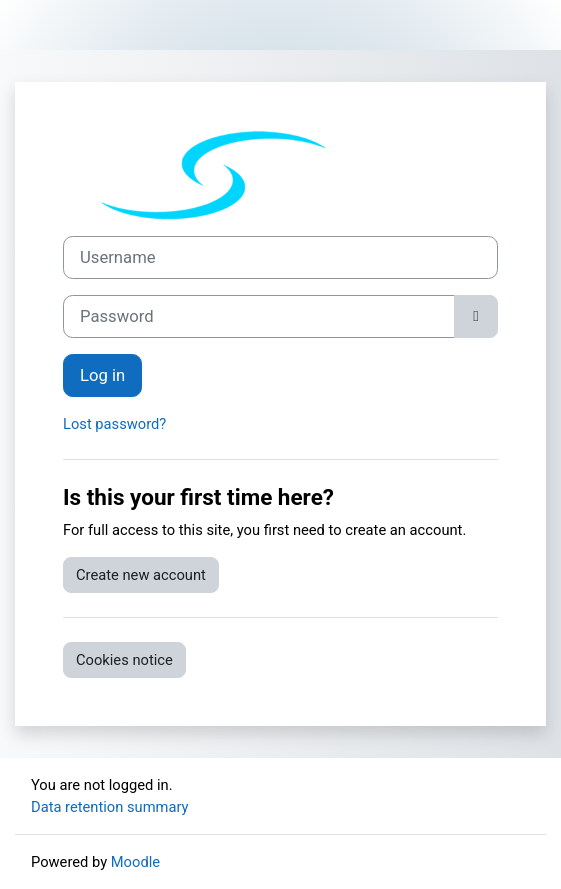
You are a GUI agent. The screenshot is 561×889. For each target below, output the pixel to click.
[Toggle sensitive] (476, 316)
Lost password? (114, 424)
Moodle (135, 862)
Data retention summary (110, 807)
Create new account (141, 575)
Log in (102, 375)
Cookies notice (124, 660)
